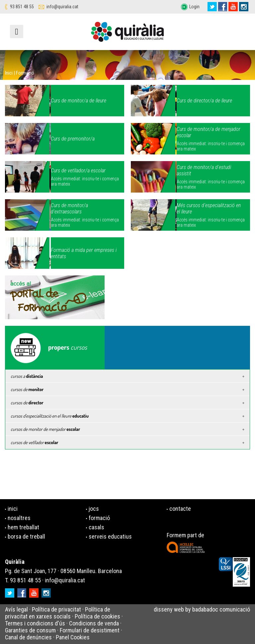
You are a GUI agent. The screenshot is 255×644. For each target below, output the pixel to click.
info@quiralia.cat (62, 7)
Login (194, 7)
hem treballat (23, 527)
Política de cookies (97, 616)
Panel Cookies (73, 637)
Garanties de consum (30, 630)
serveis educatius (110, 536)
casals (96, 527)
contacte (180, 509)
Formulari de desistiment (90, 630)
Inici (9, 73)
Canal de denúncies (28, 637)
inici (13, 509)
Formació (25, 73)
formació (99, 518)
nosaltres (19, 518)
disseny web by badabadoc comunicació (202, 609)
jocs (94, 509)
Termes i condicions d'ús (35, 623)
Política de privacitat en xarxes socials (58, 613)
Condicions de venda (94, 623)
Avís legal (16, 609)
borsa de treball (26, 536)
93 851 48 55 (22, 7)
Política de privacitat (56, 609)
